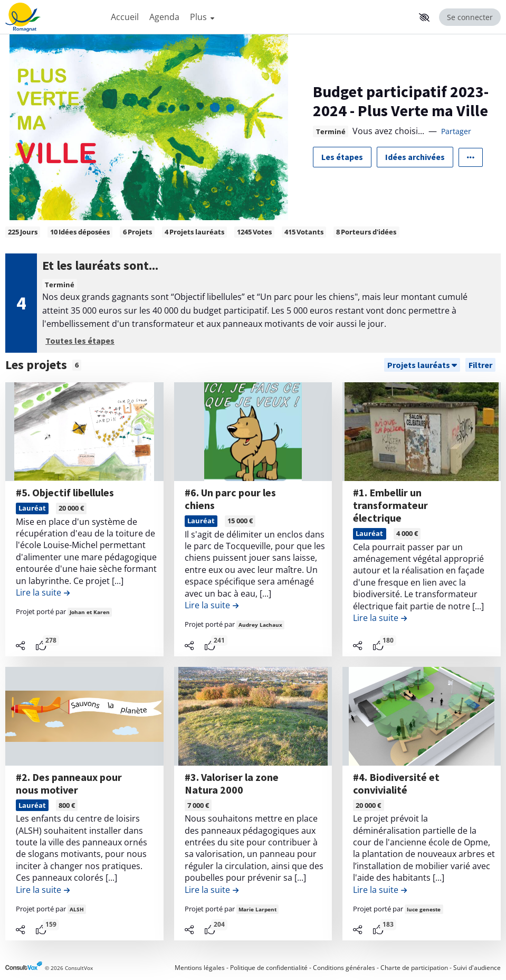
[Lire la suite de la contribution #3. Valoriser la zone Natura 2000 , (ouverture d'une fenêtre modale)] (212, 890)
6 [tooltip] (77, 365)
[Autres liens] (471, 157)
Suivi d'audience (477, 968)
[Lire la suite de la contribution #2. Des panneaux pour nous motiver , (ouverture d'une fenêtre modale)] (43, 890)
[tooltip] (41, 646)
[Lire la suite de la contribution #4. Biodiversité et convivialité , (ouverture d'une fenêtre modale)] (380, 890)
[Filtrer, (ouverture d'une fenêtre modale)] (480, 365)
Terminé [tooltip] (331, 132)
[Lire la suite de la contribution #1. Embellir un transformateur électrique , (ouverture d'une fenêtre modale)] (380, 618)
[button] (424, 17)
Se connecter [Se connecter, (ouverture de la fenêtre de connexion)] (470, 17)
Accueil (125, 17)
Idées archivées (415, 157)
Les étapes (342, 157)
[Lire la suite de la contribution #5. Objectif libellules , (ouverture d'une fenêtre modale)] (43, 592)
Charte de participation (414, 968)
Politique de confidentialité (269, 968)
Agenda (164, 17)
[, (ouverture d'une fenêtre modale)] (84, 432)
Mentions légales (200, 968)
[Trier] (422, 365)
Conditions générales (344, 968)
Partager (456, 131)
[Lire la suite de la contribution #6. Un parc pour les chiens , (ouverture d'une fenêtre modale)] (212, 605)
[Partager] (21, 646)
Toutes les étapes (80, 341)
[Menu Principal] (260, 17)
